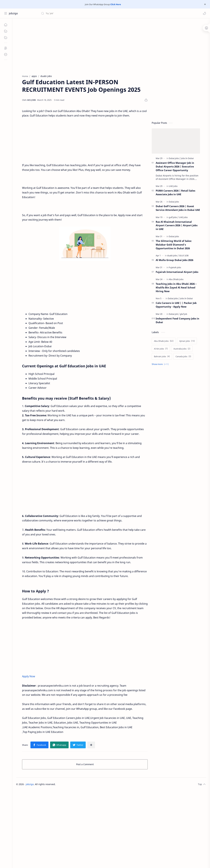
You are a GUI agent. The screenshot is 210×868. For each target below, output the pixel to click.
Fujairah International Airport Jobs (177, 272)
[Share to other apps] (91, 745)
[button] (204, 13)
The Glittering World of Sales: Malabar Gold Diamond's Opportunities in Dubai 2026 (174, 245)
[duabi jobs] (173, 255)
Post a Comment (85, 764)
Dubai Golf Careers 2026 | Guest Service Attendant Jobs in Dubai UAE (178, 208)
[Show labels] (161, 364)
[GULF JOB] (184, 255)
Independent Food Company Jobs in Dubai (177, 320)
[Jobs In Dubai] (187, 158)
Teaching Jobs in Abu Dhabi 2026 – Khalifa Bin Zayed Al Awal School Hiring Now (176, 287)
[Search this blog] (67, 13)
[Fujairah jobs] (175, 267)
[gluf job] (184, 314)
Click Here (116, 4)
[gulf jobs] (174, 217)
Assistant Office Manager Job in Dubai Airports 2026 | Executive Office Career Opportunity (175, 166)
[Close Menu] (205, 4)
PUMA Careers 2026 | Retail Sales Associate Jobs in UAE (175, 192)
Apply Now (29, 676)
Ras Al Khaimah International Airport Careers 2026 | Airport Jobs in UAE (177, 225)
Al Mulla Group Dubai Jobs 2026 (174, 260)
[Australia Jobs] (182, 349)
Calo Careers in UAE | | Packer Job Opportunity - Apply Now (176, 305)
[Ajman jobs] (187, 341)
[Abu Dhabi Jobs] (176, 279)
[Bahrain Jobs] (162, 356)
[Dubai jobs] (175, 158)
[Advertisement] (88, 46)
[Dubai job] (174, 314)
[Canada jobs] (183, 356)
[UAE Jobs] (173, 186)
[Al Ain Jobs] (161, 349)
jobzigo (13, 13)
